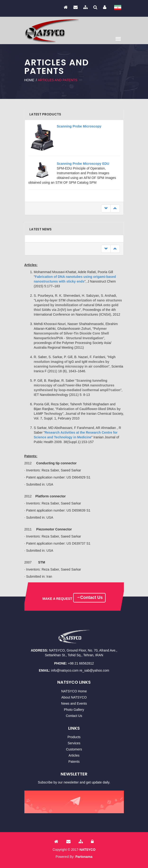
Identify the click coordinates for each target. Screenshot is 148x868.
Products (74, 737)
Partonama (84, 857)
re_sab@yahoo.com (94, 670)
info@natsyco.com (65, 670)
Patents (74, 762)
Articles (74, 755)
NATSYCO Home (74, 691)
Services (74, 743)
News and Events (74, 703)
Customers (74, 749)
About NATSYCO (74, 697)
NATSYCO (87, 850)
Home (29, 80)
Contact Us (89, 597)
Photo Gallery (74, 710)
